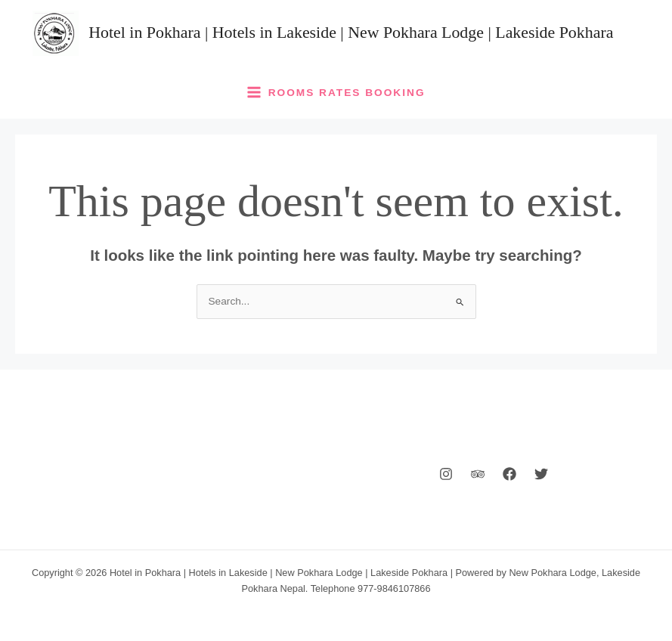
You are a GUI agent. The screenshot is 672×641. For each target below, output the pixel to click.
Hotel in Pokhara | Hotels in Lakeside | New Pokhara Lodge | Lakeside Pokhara (351, 33)
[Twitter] (541, 474)
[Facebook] (509, 474)
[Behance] (478, 474)
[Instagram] (446, 474)
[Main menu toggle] (336, 92)
